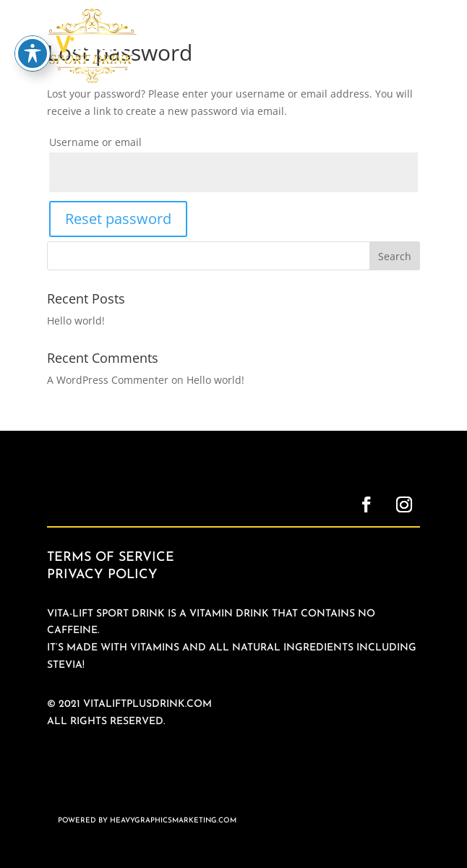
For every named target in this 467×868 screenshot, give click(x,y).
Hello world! (76, 321)
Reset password (118, 219)
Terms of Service (111, 558)
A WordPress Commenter (108, 380)
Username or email (95, 142)
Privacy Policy (102, 575)
